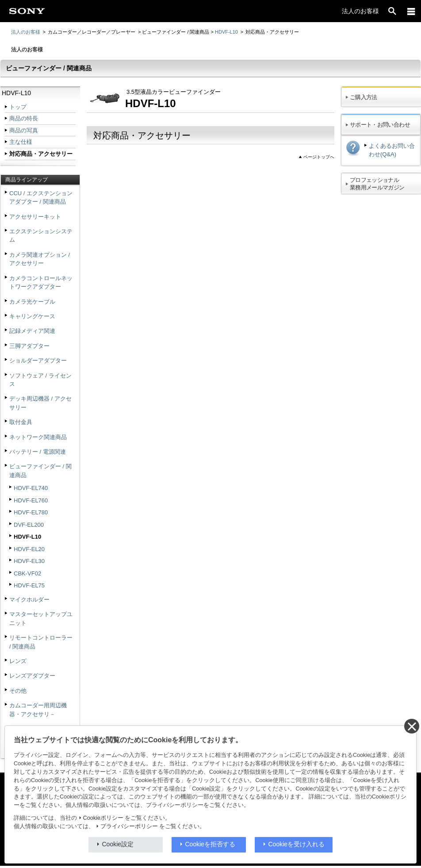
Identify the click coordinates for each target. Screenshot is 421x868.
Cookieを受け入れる (297, 844)
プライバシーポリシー (129, 826)
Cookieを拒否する (210, 844)
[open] (392, 11)
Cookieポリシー (103, 818)
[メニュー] (411, 11)
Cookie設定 (118, 844)
